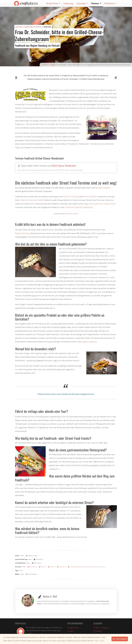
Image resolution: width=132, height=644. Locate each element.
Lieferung (68, 3)
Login (71, 631)
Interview (61, 567)
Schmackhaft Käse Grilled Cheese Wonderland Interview (86, 567)
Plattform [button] (110, 3)
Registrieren (73, 628)
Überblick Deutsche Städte (32, 200)
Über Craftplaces (101, 628)
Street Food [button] (52, 3)
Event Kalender (91, 197)
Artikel (51, 567)
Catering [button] (81, 3)
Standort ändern (103, 188)
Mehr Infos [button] (99, 641)
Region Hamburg (22, 233)
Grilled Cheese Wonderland (64, 166)
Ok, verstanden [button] (120, 639)
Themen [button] (95, 3)
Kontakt (98, 631)
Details (42, 567)
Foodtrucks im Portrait (33, 27)
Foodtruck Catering (71, 197)
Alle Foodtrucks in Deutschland (102, 204)
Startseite (19, 27)
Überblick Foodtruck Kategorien (79, 207)
